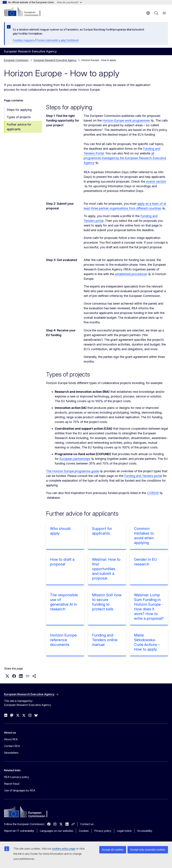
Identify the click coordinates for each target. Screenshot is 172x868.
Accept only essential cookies (148, 850)
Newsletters (11, 753)
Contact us (87, 824)
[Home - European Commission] (24, 12)
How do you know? (69, 2)
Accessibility (145, 831)
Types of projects (19, 117)
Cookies (84, 831)
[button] (7, 676)
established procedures (131, 274)
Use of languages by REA (20, 790)
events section (156, 181)
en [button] (148, 13)
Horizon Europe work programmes (126, 120)
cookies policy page (64, 849)
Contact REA (12, 746)
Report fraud (12, 784)
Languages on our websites (57, 831)
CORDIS (153, 493)
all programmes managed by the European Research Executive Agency (125, 158)
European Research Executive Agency (55, 60)
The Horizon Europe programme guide (72, 471)
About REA (11, 739)
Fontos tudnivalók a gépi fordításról (58, 40)
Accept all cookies (113, 850)
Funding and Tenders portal (143, 476)
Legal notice (124, 831)
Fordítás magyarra (24, 40)
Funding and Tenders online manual (105, 640)
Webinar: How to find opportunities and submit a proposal (106, 569)
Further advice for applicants (19, 127)
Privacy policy (103, 831)
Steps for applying (19, 110)
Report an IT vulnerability (19, 831)
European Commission (16, 60)
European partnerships (75, 459)
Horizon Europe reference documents (63, 640)
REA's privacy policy (17, 777)
